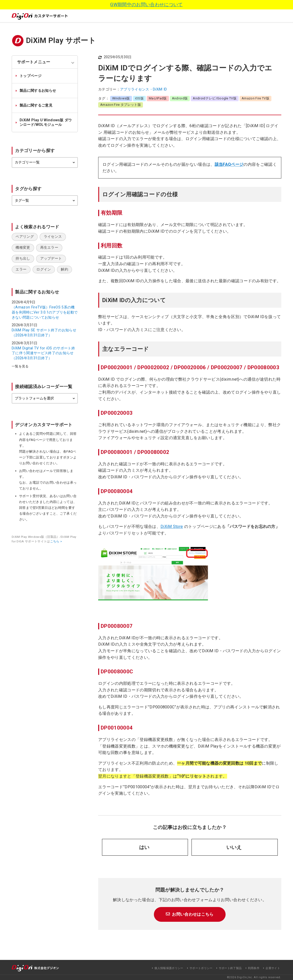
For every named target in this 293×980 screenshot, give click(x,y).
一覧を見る (20, 367)
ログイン (44, 269)
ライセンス (53, 237)
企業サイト (273, 968)
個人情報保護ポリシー (169, 968)
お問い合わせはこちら (193, 914)
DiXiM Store (172, 526)
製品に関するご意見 (36, 105)
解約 (64, 269)
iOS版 (139, 98)
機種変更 (23, 248)
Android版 (180, 98)
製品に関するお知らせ (38, 91)
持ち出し (23, 258)
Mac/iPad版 (158, 98)
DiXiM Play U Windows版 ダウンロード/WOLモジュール (46, 122)
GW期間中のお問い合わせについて (146, 4)
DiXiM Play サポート (61, 40)
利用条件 (254, 968)
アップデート (51, 258)
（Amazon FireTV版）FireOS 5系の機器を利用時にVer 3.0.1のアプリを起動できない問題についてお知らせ (45, 312)
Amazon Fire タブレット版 (121, 105)
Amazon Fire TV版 (255, 98)
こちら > (56, 541)
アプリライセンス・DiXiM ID (143, 89)
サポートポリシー (201, 968)
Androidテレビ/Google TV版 (215, 98)
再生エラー (49, 248)
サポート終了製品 (230, 968)
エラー (21, 269)
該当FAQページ (229, 164)
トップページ (31, 76)
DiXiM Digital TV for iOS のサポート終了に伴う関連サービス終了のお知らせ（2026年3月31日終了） (43, 353)
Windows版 (121, 98)
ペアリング (25, 237)
